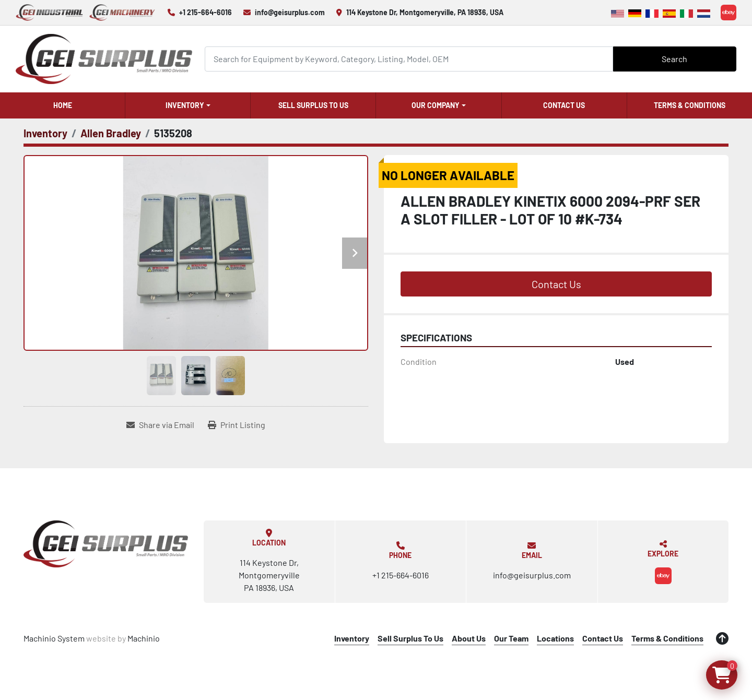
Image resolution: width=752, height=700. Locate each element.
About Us (469, 638)
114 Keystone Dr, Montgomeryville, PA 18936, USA (425, 12)
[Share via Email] (160, 425)
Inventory (185, 105)
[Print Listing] (237, 425)
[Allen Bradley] (111, 133)
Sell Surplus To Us (313, 105)
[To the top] (722, 638)
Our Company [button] (436, 105)
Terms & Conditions (690, 105)
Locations (555, 638)
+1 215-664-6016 (205, 12)
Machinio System (54, 638)
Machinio (144, 638)
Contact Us (564, 105)
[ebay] (728, 13)
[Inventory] (45, 133)
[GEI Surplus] (106, 544)
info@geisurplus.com (290, 12)
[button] (188, 105)
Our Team (511, 638)
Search (674, 59)
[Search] (409, 59)
